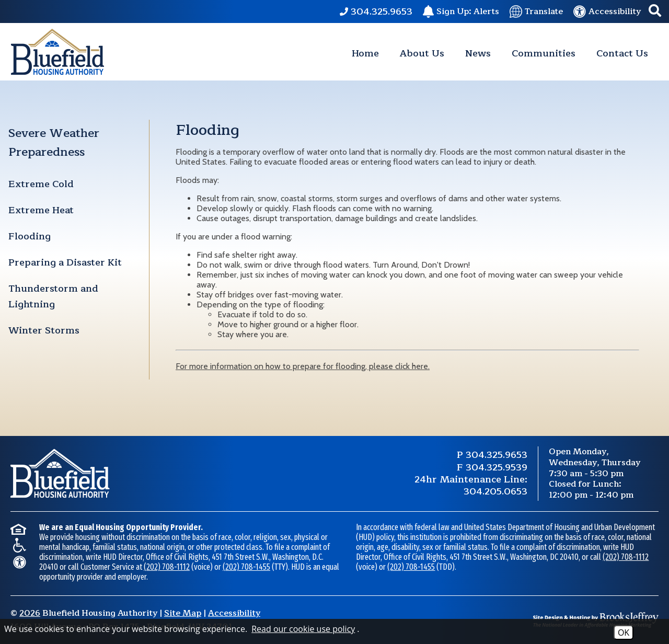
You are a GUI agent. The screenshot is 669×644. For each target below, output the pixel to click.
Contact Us (622, 53)
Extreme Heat (41, 210)
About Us (422, 53)
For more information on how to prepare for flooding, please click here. (303, 366)
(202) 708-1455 (246, 567)
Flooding (30, 236)
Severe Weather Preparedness (54, 143)
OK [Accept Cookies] (624, 632)
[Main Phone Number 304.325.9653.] (376, 11)
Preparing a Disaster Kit (65, 262)
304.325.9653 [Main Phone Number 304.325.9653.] (497, 455)
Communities (544, 53)
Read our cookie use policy (303, 629)
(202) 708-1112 (167, 567)
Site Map (183, 613)
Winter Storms (44, 330)
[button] (655, 12)
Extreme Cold (41, 184)
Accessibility (234, 613)
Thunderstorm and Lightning (53, 296)
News (478, 53)
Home (365, 53)
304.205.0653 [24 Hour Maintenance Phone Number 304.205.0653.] (495, 491)
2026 (30, 613)
